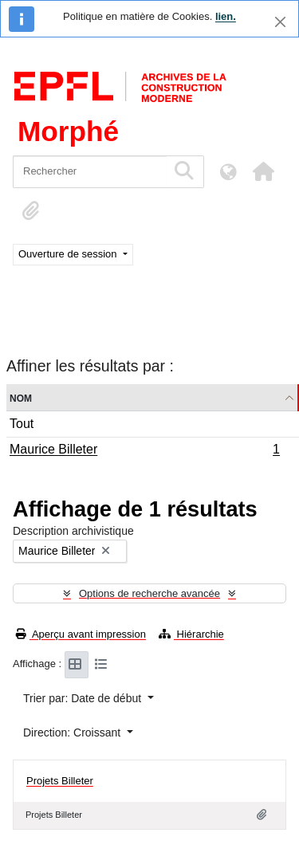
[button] (263, 171)
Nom (21, 397)
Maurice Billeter (144, 451)
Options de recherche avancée (149, 593)
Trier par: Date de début (84, 698)
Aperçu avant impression (81, 634)
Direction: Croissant (73, 732)
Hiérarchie (191, 634)
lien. (226, 16)
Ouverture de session (69, 254)
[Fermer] (280, 22)
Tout (22, 424)
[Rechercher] (90, 172)
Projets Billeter (60, 781)
